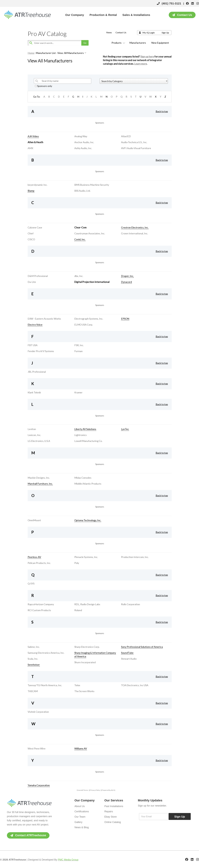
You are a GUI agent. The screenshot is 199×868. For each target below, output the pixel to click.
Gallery (78, 822)
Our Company (75, 15)
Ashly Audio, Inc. (83, 148)
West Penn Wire (37, 748)
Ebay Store (110, 817)
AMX (30, 148)
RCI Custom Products (39, 610)
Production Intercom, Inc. (135, 557)
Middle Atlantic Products (88, 484)
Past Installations (114, 806)
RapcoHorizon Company (41, 604)
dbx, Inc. (79, 276)
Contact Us (121, 32)
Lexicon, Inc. (34, 435)
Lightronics (80, 435)
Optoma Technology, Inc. (88, 520)
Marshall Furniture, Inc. (40, 484)
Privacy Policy (95, 790)
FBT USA (33, 345)
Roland (78, 610)
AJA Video (33, 136)
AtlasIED (126, 136)
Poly (77, 563)
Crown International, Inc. (135, 233)
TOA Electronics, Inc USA (135, 685)
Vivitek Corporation (38, 712)
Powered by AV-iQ (109, 790)
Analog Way (81, 136)
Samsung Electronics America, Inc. (46, 653)
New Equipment (160, 43)
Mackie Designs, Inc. (39, 478)
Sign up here (147, 57)
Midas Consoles (83, 478)
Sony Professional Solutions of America (142, 647)
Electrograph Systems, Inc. (89, 319)
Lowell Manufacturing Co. (88, 441)
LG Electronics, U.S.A (39, 441)
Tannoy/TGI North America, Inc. (45, 685)
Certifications (82, 811)
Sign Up (165, 33)
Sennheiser (34, 665)
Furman (78, 351)
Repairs (109, 811)
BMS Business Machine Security (92, 185)
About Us (80, 806)
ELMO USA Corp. (84, 325)
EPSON (125, 319)
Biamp (31, 191)
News (109, 32)
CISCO (31, 239)
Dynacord (126, 282)
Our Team (80, 817)
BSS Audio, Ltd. (82, 191)
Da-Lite (32, 282)
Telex (77, 685)
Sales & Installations (136, 15)
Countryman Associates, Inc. (90, 233)
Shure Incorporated (85, 662)
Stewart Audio (129, 659)
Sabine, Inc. (34, 647)
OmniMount (34, 520)
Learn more (141, 64)
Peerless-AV (34, 557)
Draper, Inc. (127, 276)
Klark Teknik (34, 392)
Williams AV (81, 748)
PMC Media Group (68, 860)
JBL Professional (37, 372)
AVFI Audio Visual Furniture (136, 148)
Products (118, 43)
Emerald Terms (83, 790)
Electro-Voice (35, 325)
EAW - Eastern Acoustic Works (44, 319)
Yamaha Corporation (39, 785)
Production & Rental (103, 15)
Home (31, 53)
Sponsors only (44, 86)
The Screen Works (84, 691)
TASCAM (33, 691)
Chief (31, 233)
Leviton (32, 429)
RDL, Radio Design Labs (87, 604)
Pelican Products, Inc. (39, 563)
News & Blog (82, 827)
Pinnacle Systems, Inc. (86, 557)
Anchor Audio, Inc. (84, 142)
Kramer (78, 392)
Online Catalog (113, 822)
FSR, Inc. (79, 345)
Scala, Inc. (33, 659)
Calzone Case (35, 227)
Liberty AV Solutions (85, 429)
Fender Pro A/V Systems (41, 351)
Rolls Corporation (131, 604)
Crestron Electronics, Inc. (135, 227)
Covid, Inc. (80, 239)
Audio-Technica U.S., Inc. (134, 142)
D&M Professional (38, 276)
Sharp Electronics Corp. (87, 647)
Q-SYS (31, 584)
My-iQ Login (149, 33)
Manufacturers (138, 43)
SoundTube (127, 653)
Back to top (162, 111)
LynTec (125, 429)
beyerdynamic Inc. (38, 185)
